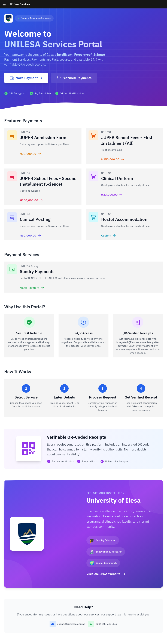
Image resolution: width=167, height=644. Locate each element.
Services (20, 4)
